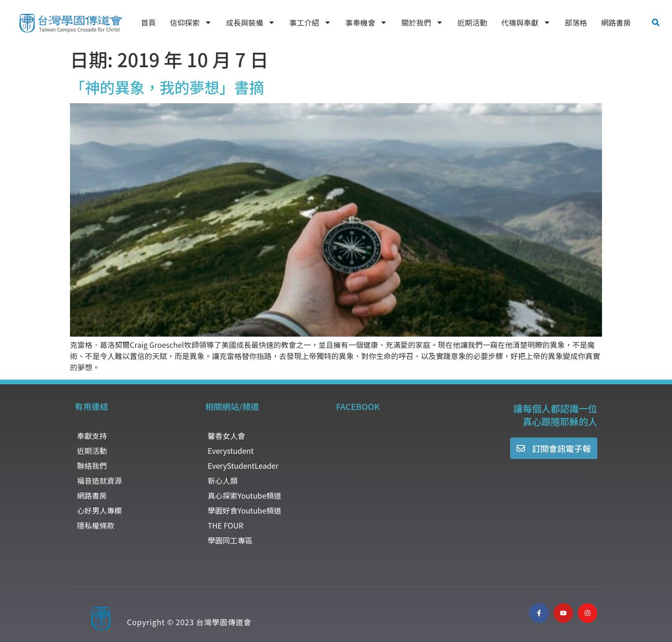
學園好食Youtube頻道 (245, 510)
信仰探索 (191, 22)
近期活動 (472, 22)
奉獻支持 (92, 436)
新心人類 (223, 480)
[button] (656, 22)
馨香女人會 (226, 436)
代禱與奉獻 (526, 22)
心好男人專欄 (99, 510)
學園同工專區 (230, 540)
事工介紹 (310, 22)
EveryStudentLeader (243, 466)
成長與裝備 (251, 22)
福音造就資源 (99, 480)
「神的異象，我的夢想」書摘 (167, 87)
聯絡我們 (92, 466)
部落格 (576, 22)
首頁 (148, 22)
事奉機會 (366, 22)
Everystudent (231, 451)
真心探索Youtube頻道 (245, 495)
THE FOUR (225, 525)
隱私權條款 (96, 525)
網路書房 (616, 22)
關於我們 (422, 22)
